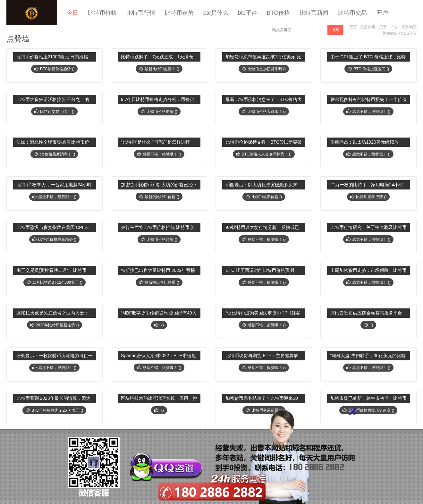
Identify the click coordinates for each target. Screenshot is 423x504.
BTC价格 (278, 13)
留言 (353, 27)
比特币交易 (352, 13)
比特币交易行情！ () (54, 112)
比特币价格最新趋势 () (54, 239)
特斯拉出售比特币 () (159, 282)
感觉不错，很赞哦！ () (368, 112)
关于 (383, 27)
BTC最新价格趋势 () (54, 69)
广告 (394, 27)
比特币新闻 (314, 13)
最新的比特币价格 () (159, 197)
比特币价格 (102, 13)
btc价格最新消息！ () (54, 154)
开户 (382, 13)
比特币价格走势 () (159, 112)
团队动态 (409, 27)
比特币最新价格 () (264, 197)
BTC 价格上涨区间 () (368, 69)
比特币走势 (179, 13)
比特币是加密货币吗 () (264, 69)
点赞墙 (18, 39)
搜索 (335, 30)
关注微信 (390, 33)
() (159, 325)
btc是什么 (216, 13)
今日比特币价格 (32, 13)
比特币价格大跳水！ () (264, 112)
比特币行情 (141, 13)
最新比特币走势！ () (159, 69)
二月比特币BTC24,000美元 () (55, 282)
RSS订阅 (409, 33)
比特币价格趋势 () (159, 239)
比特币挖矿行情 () (368, 197)
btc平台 (248, 13)
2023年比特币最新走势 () (55, 325)
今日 (72, 13)
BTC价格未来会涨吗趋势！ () (264, 154)
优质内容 (368, 27)
